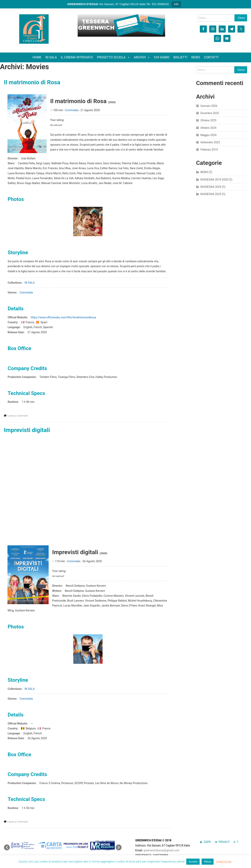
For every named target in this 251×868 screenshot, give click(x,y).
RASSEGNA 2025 (211, 194)
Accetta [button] (193, 862)
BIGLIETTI (181, 57)
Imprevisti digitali (27, 430)
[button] (84, 25)
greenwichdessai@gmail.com (161, 850)
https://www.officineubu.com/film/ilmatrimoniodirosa (63, 317)
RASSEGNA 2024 (211, 187)
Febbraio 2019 (209, 150)
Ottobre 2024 (208, 128)
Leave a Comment (18, 416)
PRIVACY (224, 842)
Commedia (72, 110)
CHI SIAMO (162, 57)
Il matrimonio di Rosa (32, 82)
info (176, 4)
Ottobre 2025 (208, 120)
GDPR (207, 842)
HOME (37, 57)
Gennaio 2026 (209, 106)
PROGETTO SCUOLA (113, 57)
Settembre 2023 (210, 142)
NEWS (196, 57)
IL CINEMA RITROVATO (77, 57)
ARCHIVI (142, 57)
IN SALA (51, 57)
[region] (121, 25)
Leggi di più (224, 862)
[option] (23, 846)
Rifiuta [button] (208, 862)
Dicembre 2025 (210, 113)
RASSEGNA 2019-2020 (214, 180)
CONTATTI (211, 57)
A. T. (236, 842)
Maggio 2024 (208, 135)
